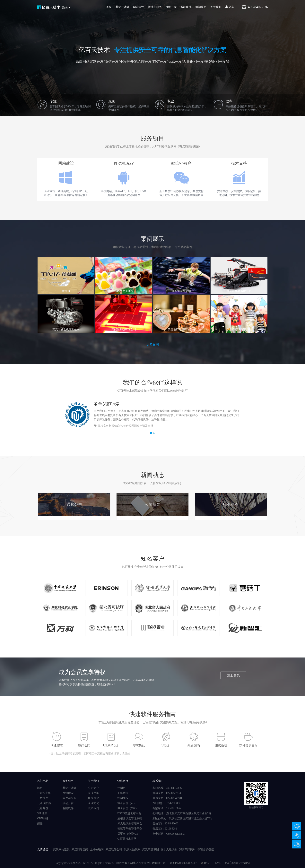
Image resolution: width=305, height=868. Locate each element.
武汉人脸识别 (132, 850)
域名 (40, 788)
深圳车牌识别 (187, 850)
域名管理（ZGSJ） (129, 803)
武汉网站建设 (61, 850)
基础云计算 (122, 7)
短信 (40, 824)
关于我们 (216, 7)
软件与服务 (155, 7)
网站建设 (139, 7)
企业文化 (93, 803)
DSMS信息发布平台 (129, 813)
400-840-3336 (297, 835)
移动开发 (171, 7)
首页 (109, 7)
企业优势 (93, 793)
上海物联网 (97, 850)
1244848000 (171, 824)
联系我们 (93, 808)
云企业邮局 (44, 803)
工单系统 (123, 793)
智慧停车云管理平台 (130, 829)
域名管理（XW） (128, 808)
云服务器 (43, 808)
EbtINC (86, 863)
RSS (205, 863)
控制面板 (123, 798)
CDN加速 (43, 818)
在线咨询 (297, 826)
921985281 (171, 829)
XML (216, 863)
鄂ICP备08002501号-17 (183, 863)
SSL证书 (42, 813)
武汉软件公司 (114, 850)
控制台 (121, 788)
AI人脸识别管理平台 (130, 824)
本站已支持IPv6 (237, 863)
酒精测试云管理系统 (130, 818)
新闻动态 (201, 7)
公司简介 (93, 788)
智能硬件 (186, 7)
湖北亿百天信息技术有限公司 (148, 863)
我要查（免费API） (129, 834)
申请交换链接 (206, 850)
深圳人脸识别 (169, 850)
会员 (230, 7)
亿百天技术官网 (127, 839)
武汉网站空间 (80, 850)
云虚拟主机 (44, 793)
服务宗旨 (93, 798)
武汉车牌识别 (151, 850)
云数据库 (43, 798)
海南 (65, 8)
